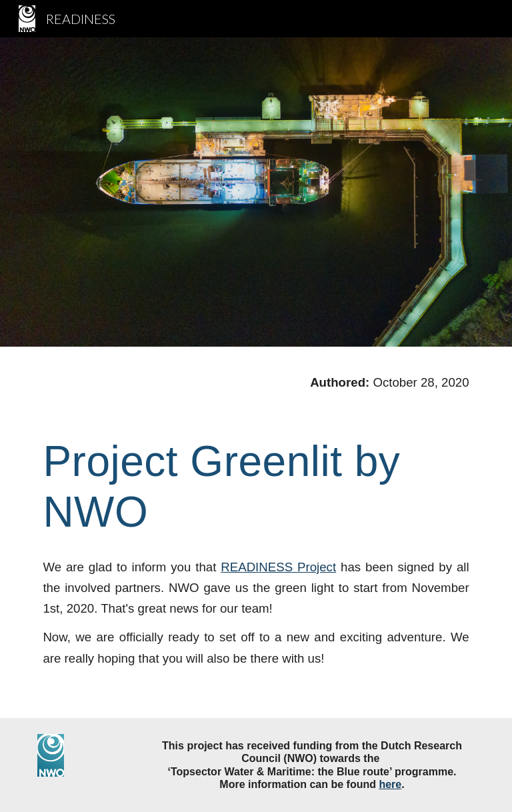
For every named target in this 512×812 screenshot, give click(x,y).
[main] (256, 395)
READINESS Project (278, 567)
